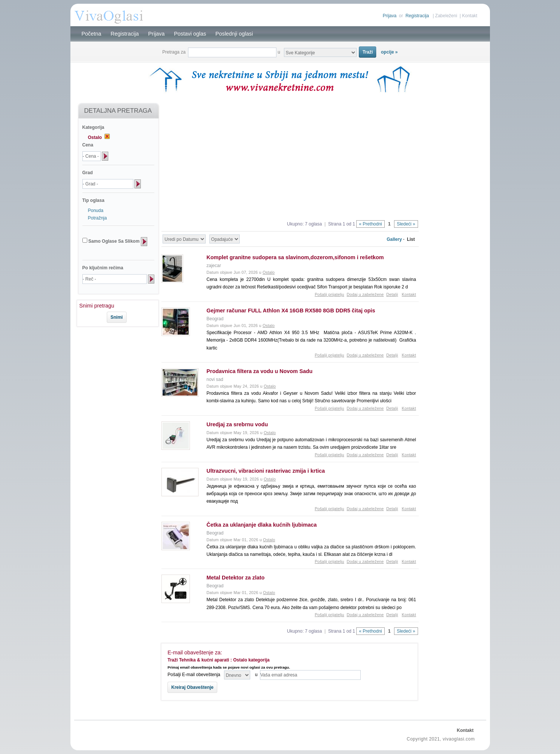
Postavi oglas (190, 34)
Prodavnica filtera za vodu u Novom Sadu (259, 371)
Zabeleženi (446, 16)
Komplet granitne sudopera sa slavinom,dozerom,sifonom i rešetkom (295, 257)
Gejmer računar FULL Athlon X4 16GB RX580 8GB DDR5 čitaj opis (291, 311)
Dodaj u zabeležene (365, 294)
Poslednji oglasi (234, 34)
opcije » (389, 52)
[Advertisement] (115, 352)
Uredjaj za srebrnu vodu (237, 424)
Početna (92, 34)
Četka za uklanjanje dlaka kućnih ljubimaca (261, 525)
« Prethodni (370, 224)
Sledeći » (406, 224)
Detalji (392, 294)
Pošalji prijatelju (329, 294)
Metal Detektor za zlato (235, 578)
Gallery (394, 239)
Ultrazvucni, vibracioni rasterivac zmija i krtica (266, 471)
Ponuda (96, 211)
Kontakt (470, 16)
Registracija (417, 16)
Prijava (390, 16)
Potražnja (98, 218)
